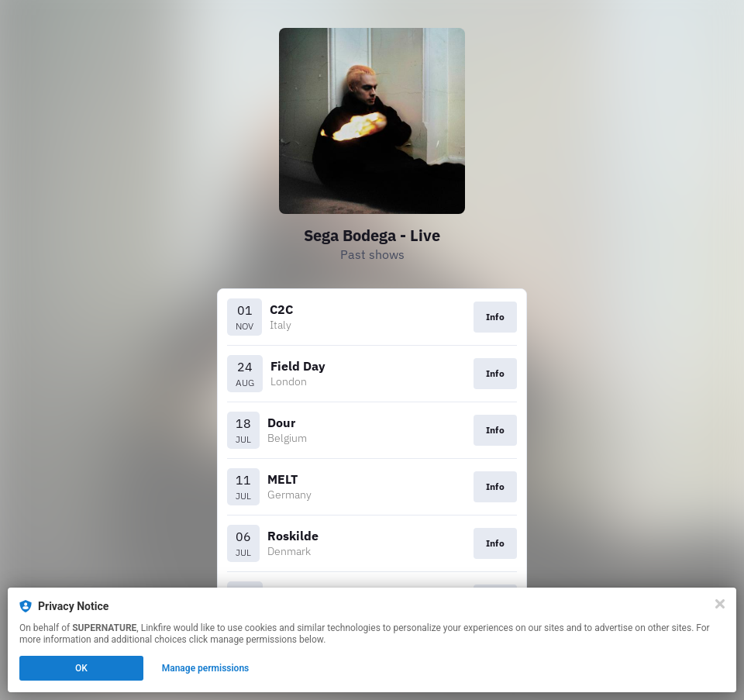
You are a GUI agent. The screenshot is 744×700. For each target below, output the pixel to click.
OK (81, 668)
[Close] (720, 604)
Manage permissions (206, 668)
